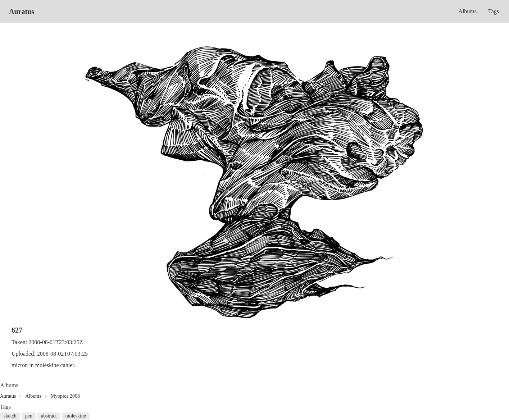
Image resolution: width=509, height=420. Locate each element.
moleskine (76, 416)
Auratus (22, 12)
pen (29, 416)
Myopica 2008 (65, 396)
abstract (49, 416)
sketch (10, 416)
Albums (467, 11)
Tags (494, 11)
